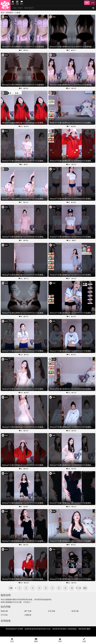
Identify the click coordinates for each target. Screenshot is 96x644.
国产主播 (28, 611)
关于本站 (4, 615)
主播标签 (28, 615)
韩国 (6, 17)
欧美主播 (75, 611)
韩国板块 (10, 13)
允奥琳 (18, 13)
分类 (17, 3)
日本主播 (51, 611)
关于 (22, 3)
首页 (13, 3)
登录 (87, 3)
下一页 (78, 588)
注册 (93, 3)
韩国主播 (4, 611)
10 (72, 588)
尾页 (85, 588)
